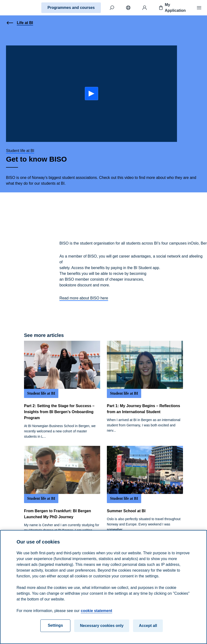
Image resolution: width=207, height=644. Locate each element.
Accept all (148, 626)
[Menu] (199, 8)
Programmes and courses (71, 8)
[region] (103, 587)
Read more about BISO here (84, 298)
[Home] (21, 8)
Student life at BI (20, 151)
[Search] (112, 8)
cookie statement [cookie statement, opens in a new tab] (96, 611)
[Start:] (91, 94)
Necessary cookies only (102, 626)
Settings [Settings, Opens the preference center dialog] (55, 625)
